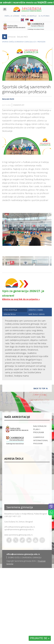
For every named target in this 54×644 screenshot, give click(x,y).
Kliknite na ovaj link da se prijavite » (21, 299)
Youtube (36, 540)
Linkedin (29, 540)
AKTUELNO (12, 37)
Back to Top (39, 388)
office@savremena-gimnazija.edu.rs (20, 527)
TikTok (22, 540)
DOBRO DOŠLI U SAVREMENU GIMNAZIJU (25, 558)
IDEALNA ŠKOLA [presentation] (10, 314)
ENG (22, 20)
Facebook (9, 540)
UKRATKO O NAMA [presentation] (36, 310)
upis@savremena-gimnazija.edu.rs (19, 529)
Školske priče (22, 37)
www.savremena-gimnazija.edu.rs (18, 535)
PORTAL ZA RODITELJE (29, 16)
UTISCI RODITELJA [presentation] (10, 310)
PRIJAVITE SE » (40, 638)
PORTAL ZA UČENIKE (12, 16)
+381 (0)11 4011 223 (12, 516)
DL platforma (44, 16)
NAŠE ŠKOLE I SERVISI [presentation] (37, 314)
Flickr (42, 540)
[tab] (15, 310)
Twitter (16, 540)
